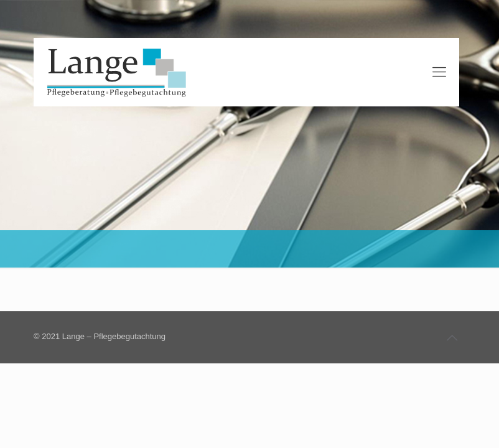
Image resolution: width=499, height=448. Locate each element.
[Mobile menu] (439, 72)
